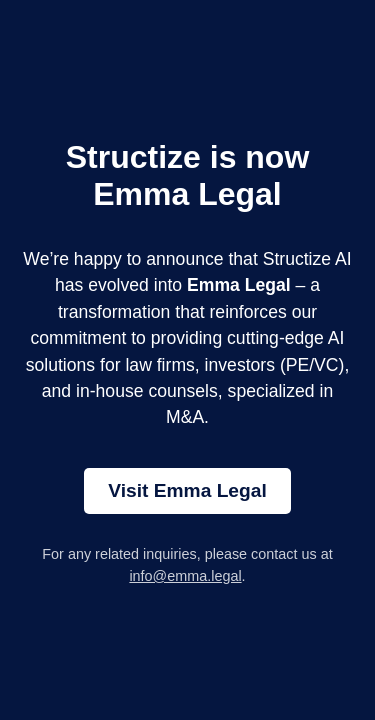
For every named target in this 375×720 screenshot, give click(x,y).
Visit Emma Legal (187, 490)
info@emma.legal (185, 576)
